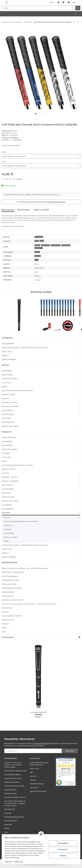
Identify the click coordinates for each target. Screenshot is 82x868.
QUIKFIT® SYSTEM (8, 395)
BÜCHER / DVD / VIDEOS (10, 426)
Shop (4, 632)
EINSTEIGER (6, 453)
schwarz (37, 245)
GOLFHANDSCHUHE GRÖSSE (12, 588)
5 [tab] (44, 114)
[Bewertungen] (38, 715)
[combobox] (41, 156)
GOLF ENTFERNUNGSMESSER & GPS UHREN (17, 391)
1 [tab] (36, 114)
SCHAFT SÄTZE (7, 352)
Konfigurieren (63, 849)
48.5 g (42, 241)
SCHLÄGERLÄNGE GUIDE (10, 580)
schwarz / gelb (66, 245)
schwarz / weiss (56, 245)
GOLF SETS (5, 398)
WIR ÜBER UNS (7, 608)
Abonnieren (70, 751)
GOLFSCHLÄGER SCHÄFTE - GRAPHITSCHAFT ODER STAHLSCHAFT (25, 348)
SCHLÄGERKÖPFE (8, 344)
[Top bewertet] (79, 637)
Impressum (9, 862)
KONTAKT (5, 612)
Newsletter (6, 624)
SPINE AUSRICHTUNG (9, 584)
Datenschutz (19, 862)
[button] (58, 2)
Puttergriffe (7, 529)
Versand (19, 179)
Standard (38, 256)
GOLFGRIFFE (14, 138)
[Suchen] (78, 8)
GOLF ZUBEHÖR (7, 410)
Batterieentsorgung (37, 784)
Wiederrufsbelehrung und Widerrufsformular (39, 764)
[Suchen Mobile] (39, 8)
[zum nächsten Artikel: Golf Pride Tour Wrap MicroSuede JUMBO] (78, 22)
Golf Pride (7, 517)
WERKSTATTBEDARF (9, 359)
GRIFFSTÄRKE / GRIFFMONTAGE (13, 572)
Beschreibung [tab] (8, 210)
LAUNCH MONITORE (9, 437)
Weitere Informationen (57, 202)
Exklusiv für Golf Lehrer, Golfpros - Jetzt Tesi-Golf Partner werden (25, 568)
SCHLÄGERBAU (7, 505)
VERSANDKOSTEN (8, 620)
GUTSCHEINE (6, 418)
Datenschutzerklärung (42, 743)
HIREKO (4, 628)
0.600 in (37, 252)
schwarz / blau (45, 245)
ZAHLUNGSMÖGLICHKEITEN (12, 616)
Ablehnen (63, 856)
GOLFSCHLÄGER (7, 375)
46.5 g (37, 241)
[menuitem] (75, 14)
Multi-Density (39, 237)
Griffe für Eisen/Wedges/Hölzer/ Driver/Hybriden (21, 521)
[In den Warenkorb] (3, 29)
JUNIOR (4, 387)
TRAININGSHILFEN (8, 422)
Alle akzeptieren (63, 843)
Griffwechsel (8, 525)
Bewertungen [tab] (24, 210)
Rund (37, 260)
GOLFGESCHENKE (8, 414)
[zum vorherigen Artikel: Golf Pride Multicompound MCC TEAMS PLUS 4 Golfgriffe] (74, 22)
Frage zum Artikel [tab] (41, 210)
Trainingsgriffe (9, 533)
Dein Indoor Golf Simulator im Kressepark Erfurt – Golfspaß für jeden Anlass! (29, 604)
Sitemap (33, 780)
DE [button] (51, 2)
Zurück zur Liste (8, 22)
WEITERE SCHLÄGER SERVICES (12, 600)
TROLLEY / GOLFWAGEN (10, 406)
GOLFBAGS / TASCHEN (10, 402)
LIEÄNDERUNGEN (8, 592)
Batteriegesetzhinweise (38, 791)
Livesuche (33, 776)
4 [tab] (42, 114)
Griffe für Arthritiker (11, 537)
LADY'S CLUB (6, 383)
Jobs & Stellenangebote (10, 576)
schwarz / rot (39, 248)
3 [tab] (40, 114)
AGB (31, 772)
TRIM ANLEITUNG (8, 596)
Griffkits (6, 541)
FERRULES (5, 356)
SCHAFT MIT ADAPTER (9, 379)
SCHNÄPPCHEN (7, 371)
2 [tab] (38, 114)
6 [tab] (46, 114)
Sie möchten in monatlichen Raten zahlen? (41, 202)
